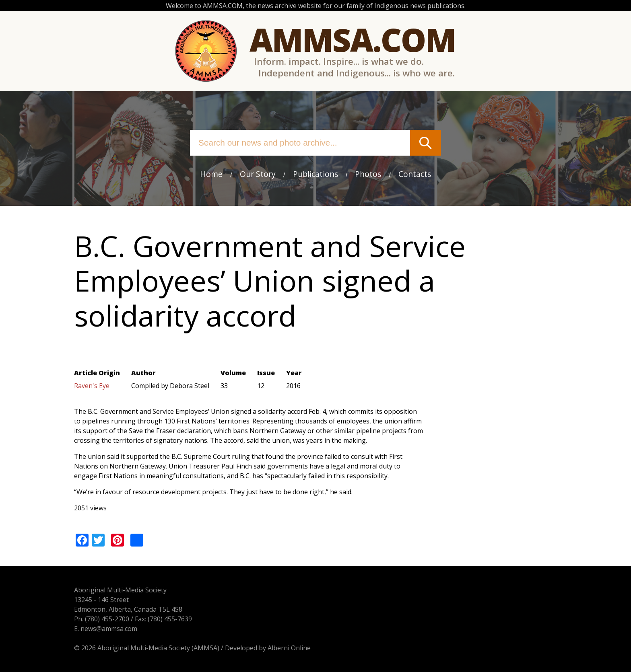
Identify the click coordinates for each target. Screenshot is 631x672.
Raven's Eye (92, 386)
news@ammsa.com (109, 629)
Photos (368, 174)
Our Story (258, 174)
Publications (315, 174)
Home (211, 174)
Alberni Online (289, 648)
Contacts (415, 174)
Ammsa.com (353, 39)
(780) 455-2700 (107, 619)
